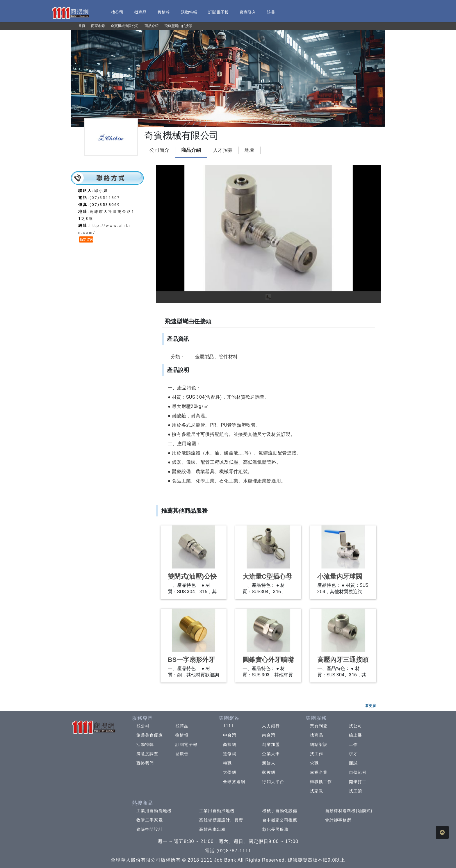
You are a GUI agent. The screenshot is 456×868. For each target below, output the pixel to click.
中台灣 (230, 735)
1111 (228, 726)
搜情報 (182, 735)
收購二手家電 (150, 820)
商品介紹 (191, 150)
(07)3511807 (105, 198)
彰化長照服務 (276, 829)
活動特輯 (145, 744)
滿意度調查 (147, 754)
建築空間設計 (150, 829)
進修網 (230, 754)
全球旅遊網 (234, 782)
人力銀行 (271, 726)
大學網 (230, 772)
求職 (314, 763)
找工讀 (356, 791)
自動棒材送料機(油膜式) (349, 811)
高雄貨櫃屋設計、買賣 (221, 820)
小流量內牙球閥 (340, 576)
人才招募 (223, 150)
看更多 (371, 706)
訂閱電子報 (186, 744)
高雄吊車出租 (212, 829)
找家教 (317, 791)
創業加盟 (271, 744)
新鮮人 (269, 763)
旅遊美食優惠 (150, 735)
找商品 (182, 726)
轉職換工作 (321, 782)
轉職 (227, 763)
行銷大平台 (273, 782)
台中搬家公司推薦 (280, 820)
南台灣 (269, 735)
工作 (353, 744)
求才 (353, 754)
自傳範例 (358, 772)
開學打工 (358, 782)
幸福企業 (319, 772)
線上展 (356, 735)
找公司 (143, 726)
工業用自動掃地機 (217, 811)
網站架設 (319, 744)
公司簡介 (159, 150)
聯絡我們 (145, 763)
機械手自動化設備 (280, 811)
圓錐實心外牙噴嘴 (268, 660)
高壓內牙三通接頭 (343, 660)
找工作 (317, 754)
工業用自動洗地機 (154, 811)
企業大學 (271, 754)
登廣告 (182, 754)
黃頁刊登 (319, 726)
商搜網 (230, 744)
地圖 (250, 150)
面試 (353, 763)
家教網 (269, 772)
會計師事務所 (338, 820)
